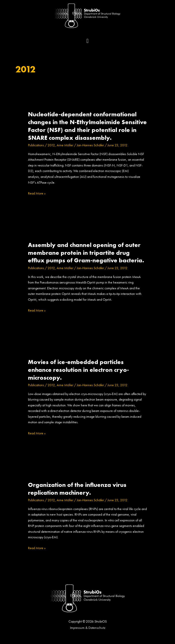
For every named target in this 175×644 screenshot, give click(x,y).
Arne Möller (65, 145)
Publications (36, 145)
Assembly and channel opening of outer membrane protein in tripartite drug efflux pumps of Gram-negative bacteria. (86, 253)
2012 (51, 145)
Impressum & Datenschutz (88, 628)
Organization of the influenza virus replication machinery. (77, 489)
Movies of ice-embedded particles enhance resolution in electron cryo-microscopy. (78, 370)
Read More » (37, 194)
